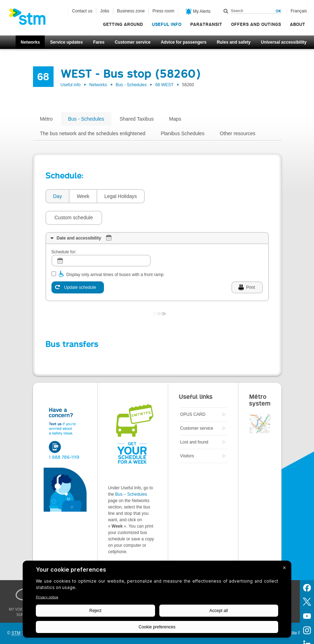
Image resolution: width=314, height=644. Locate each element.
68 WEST (164, 85)
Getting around (123, 24)
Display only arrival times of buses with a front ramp (115, 253)
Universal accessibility (284, 42)
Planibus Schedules (183, 133)
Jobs (104, 11)
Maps (175, 119)
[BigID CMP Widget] (157, 601)
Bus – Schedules (131, 473)
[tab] (57, 196)
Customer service (133, 42)
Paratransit (206, 24)
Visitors (187, 435)
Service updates (66, 42)
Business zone (131, 11)
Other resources (238, 133)
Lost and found (194, 421)
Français (299, 11)
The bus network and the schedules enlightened (93, 133)
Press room (163, 11)
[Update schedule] (78, 266)
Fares (99, 42)
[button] (177, 196)
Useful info (167, 24)
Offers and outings (256, 24)
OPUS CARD (193, 393)
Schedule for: (64, 231)
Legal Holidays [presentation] (121, 196)
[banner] (31, 19)
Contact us (82, 11)
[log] (101, 239)
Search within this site (226, 11)
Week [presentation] (83, 196)
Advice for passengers (184, 42)
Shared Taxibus (137, 119)
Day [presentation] (58, 196)
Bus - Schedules (131, 85)
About (298, 24)
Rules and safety (234, 42)
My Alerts (198, 12)
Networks (30, 42)
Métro (46, 119)
